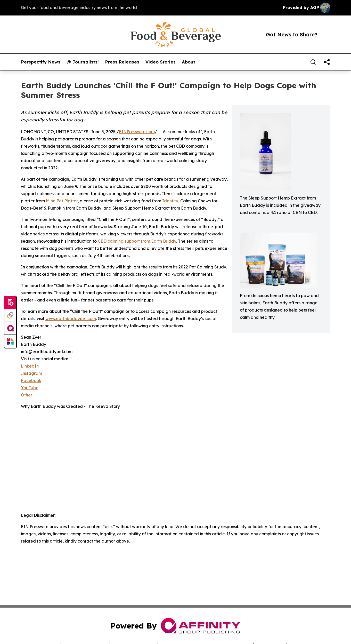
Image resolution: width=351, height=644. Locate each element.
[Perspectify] (10, 316)
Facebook (31, 380)
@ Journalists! (83, 62)
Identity (170, 201)
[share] (327, 62)
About (189, 62)
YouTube (30, 388)
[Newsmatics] (10, 341)
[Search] (313, 62)
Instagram (31, 373)
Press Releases (122, 62)
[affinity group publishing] (10, 329)
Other (27, 395)
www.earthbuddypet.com (71, 319)
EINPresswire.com (137, 132)
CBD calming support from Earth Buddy (137, 241)
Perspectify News (41, 62)
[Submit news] (10, 303)
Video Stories (161, 62)
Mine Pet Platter (62, 201)
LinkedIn (30, 366)
